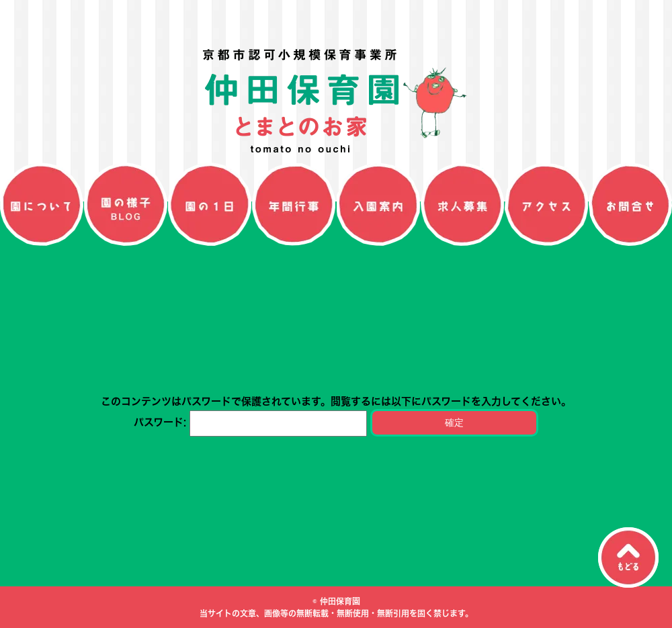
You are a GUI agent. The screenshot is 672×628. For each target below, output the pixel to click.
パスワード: (250, 422)
